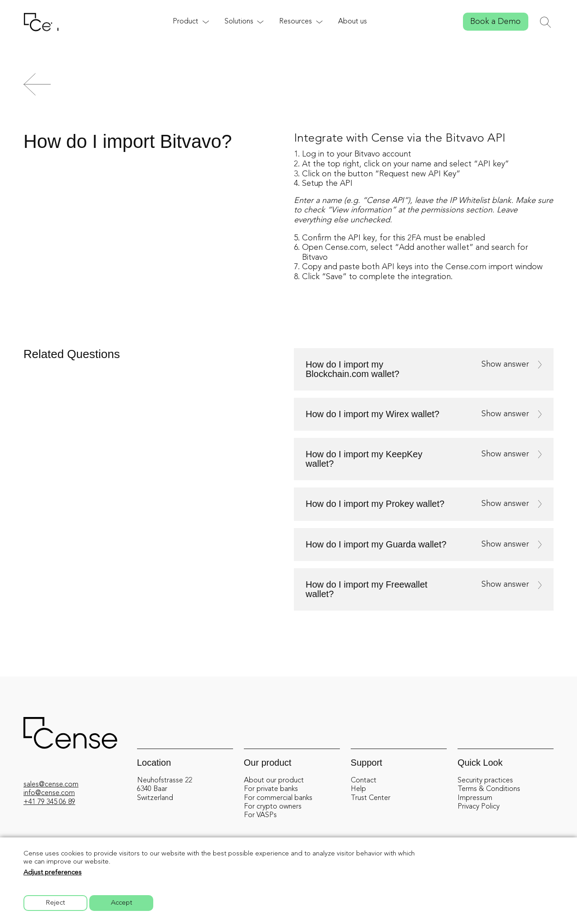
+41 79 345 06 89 (49, 802)
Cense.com (346, 248)
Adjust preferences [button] (53, 873)
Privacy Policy (479, 807)
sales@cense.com (51, 785)
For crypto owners (273, 807)
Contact (364, 781)
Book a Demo (495, 22)
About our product (274, 781)
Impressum (475, 798)
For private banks (271, 789)
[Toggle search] (545, 22)
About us (353, 22)
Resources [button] (295, 22)
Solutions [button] (239, 22)
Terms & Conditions (489, 789)
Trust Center (371, 798)
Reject (55, 903)
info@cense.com (49, 793)
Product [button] (185, 22)
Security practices (485, 781)
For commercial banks (278, 798)
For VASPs (260, 815)
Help (358, 789)
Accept (121, 903)
